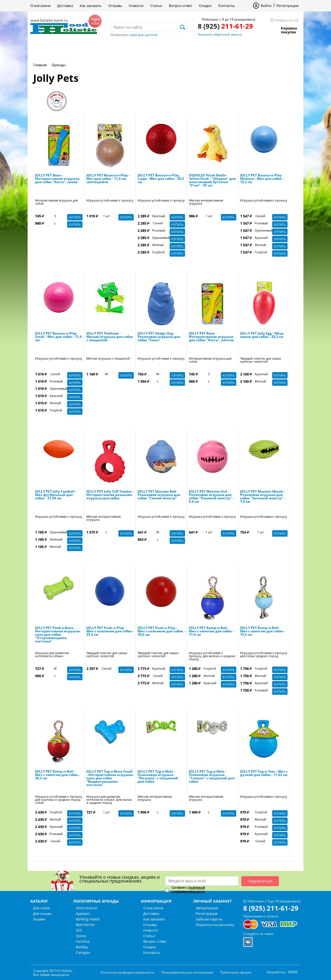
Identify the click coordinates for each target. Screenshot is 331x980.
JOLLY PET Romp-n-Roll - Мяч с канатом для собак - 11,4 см (211, 632)
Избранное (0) (287, 20)
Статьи (156, 6)
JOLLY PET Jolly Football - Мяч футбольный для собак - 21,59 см (56, 495)
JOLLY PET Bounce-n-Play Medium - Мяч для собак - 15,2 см (262, 179)
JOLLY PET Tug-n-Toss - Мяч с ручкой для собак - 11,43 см (264, 773)
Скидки (205, 6)
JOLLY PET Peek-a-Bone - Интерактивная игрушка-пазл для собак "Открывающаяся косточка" (58, 635)
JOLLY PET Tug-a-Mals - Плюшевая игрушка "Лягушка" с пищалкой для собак (158, 777)
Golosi (81, 936)
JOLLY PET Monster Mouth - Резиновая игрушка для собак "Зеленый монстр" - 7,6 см (263, 497)
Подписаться (260, 881)
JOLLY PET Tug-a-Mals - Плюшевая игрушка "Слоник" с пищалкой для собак (212, 777)
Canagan (83, 952)
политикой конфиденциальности (188, 889)
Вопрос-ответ (181, 6)
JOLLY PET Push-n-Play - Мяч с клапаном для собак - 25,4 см (110, 632)
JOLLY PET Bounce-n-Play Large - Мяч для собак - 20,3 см (161, 179)
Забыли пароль (209, 919)
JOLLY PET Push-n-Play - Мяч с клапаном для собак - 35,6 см (161, 632)
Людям (121, 49)
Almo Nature (86, 908)
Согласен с (188, 890)
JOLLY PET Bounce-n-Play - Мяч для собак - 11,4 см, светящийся (108, 179)
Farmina (83, 941)
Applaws (83, 913)
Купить (75, 217)
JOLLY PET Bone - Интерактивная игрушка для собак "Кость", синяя (57, 179)
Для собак (49, 49)
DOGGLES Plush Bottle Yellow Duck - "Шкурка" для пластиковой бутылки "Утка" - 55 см (212, 181)
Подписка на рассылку (215, 925)
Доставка (65, 6)
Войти (266, 6)
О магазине (40, 6)
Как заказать (91, 6)
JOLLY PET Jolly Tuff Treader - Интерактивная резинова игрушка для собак (110, 495)
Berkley (82, 947)
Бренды (151, 49)
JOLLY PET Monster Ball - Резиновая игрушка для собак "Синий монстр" (159, 495)
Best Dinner (85, 925)
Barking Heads (88, 919)
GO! (79, 930)
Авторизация (207, 908)
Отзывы (115, 6)
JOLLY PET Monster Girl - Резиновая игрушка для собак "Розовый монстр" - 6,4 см (211, 497)
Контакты (227, 6)
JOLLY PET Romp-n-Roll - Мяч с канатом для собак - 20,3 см (58, 775)
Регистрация (287, 6)
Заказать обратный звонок (220, 34)
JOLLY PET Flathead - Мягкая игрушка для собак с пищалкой (110, 337)
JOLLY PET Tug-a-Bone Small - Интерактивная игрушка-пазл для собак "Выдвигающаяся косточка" (110, 778)
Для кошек (87, 49)
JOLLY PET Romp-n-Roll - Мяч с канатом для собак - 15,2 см (263, 632)
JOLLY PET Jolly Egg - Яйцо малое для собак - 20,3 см (262, 335)
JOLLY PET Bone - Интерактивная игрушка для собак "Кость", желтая (211, 337)
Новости (136, 6)
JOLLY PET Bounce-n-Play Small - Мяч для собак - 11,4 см (58, 337)
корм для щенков (143, 35)
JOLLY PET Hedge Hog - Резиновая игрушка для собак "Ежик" (159, 337)
